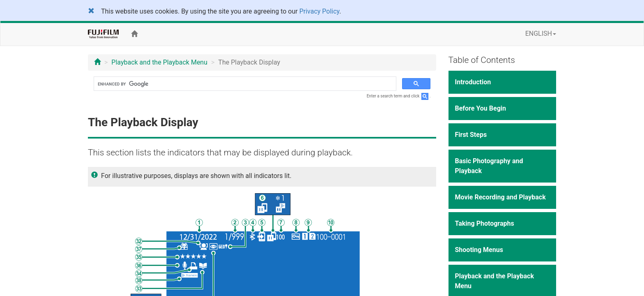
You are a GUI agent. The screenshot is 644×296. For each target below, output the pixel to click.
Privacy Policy (320, 11)
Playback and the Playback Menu (159, 62)
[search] (244, 84)
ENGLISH (541, 34)
